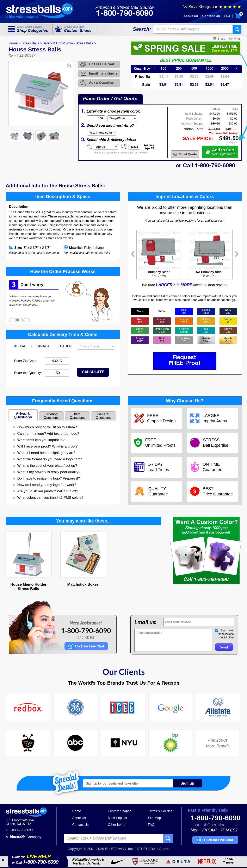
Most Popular (118, 818)
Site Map (154, 818)
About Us (191, 16)
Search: (142, 29)
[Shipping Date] (106, 147)
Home (77, 811)
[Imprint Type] (102, 133)
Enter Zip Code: (26, 361)
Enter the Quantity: (28, 373)
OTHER (64, 346)
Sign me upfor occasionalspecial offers (226, 634)
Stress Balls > (32, 43)
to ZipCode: (124, 147)
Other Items (117, 825)
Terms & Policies (160, 811)
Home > (15, 43)
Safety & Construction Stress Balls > (69, 43)
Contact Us (211, 16)
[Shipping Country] (96, 346)
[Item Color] (122, 118)
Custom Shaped (120, 811)
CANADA (41, 346)
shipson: (90, 147)
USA (20, 346)
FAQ (227, 16)
